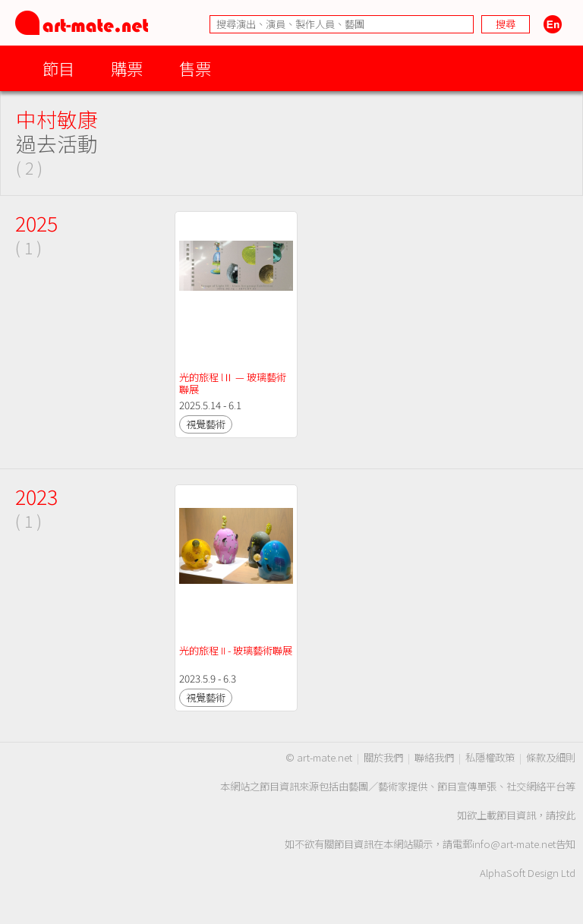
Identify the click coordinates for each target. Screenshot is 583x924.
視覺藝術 (206, 424)
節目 (58, 68)
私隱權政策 (490, 757)
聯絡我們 (434, 757)
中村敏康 (57, 119)
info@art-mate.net (514, 844)
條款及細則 (551, 757)
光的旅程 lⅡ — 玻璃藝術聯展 (233, 383)
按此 (566, 815)
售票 (195, 68)
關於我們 (383, 757)
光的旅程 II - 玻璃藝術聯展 (236, 650)
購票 (127, 68)
